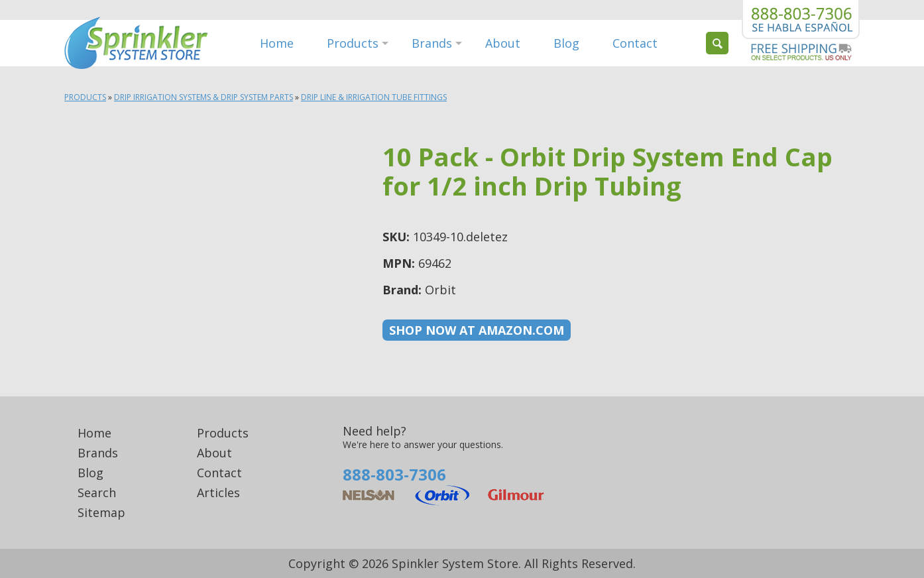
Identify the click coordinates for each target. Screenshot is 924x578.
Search (97, 492)
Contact (635, 43)
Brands (432, 43)
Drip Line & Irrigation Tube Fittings (374, 97)
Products (353, 43)
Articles (218, 492)
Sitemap (101, 512)
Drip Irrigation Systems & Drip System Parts (203, 97)
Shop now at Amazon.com (477, 330)
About (503, 43)
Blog (566, 43)
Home (277, 43)
